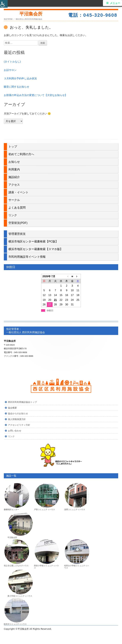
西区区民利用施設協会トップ (22, 402)
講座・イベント (18, 192)
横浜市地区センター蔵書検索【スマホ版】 (36, 249)
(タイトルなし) (12, 62)
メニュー (115, 3)
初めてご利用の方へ (21, 154)
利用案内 (14, 169)
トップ (13, 147)
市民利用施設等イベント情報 (27, 257)
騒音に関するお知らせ (17, 87)
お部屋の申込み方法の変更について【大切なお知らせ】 (36, 95)
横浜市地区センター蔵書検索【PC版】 (33, 241)
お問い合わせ (15, 431)
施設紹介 (14, 177)
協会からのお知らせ (18, 413)
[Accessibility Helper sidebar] (4, 4)
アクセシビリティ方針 (19, 425)
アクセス (14, 185)
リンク (13, 215)
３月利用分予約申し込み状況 (20, 78)
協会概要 (12, 408)
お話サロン (10, 70)
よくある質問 (17, 208)
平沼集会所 (31, 14)
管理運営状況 (17, 234)
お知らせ (14, 162)
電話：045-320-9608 (93, 15)
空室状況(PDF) (18, 223)
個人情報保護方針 (17, 419)
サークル (14, 200)
